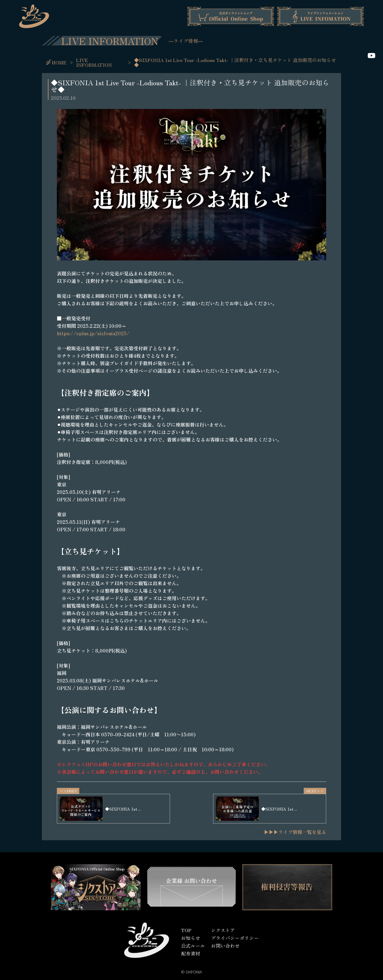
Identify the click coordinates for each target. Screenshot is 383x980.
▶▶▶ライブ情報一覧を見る (295, 832)
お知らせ (191, 938)
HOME (59, 62)
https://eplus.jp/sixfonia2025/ (93, 333)
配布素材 (191, 953)
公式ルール (193, 946)
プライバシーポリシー (235, 938)
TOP (186, 930)
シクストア (223, 930)
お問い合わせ (225, 946)
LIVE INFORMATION (94, 62)
